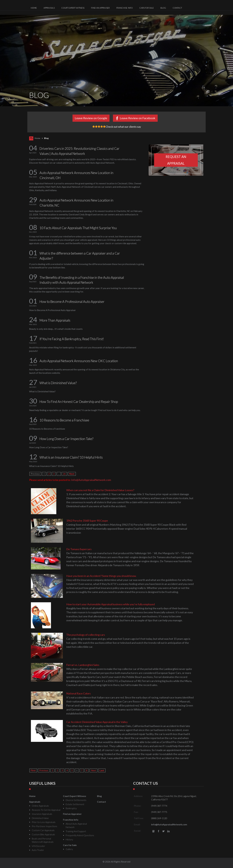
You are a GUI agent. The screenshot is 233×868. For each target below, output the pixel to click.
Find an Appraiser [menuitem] (100, 8)
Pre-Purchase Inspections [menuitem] (45, 826)
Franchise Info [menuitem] (125, 8)
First (33, 770)
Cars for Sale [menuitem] (147, 8)
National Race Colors (78, 693)
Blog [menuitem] (163, 8)
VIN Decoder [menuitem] (38, 846)
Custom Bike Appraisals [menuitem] (43, 834)
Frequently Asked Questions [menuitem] (80, 835)
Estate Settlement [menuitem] (75, 804)
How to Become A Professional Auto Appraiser (72, 302)
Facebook (158, 831)
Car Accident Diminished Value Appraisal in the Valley (97, 722)
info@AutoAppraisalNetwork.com (169, 824)
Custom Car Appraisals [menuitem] (43, 830)
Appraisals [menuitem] (49, 8)
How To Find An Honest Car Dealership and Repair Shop (79, 402)
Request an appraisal (176, 160)
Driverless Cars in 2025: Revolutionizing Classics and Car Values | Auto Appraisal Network (79, 151)
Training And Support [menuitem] (76, 831)
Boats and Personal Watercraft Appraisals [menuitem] (43, 840)
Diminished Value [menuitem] (40, 818)
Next (72, 474)
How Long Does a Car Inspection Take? (66, 439)
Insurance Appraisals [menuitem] (42, 814)
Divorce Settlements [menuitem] (76, 800)
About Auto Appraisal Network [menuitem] (76, 825)
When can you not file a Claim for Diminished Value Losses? (100, 490)
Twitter (164, 831)
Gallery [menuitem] (69, 849)
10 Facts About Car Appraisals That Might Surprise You (78, 228)
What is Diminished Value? (58, 383)
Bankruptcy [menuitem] (71, 808)
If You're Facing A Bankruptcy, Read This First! (72, 339)
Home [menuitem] (34, 8)
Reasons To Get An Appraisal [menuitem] (46, 810)
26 (64, 474)
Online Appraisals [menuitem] (40, 806)
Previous (44, 770)
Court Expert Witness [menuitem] (73, 8)
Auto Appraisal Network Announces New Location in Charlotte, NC (76, 203)
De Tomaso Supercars (79, 549)
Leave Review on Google (91, 118)
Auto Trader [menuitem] (38, 850)
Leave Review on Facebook (138, 118)
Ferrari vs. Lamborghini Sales (83, 665)
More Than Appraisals (55, 320)
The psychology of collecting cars (86, 635)
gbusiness (153, 831)
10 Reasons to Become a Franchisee (64, 420)
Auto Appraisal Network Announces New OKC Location (79, 361)
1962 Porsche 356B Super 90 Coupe (87, 521)
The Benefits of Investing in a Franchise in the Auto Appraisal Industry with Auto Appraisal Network (82, 280)
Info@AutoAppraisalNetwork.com (91, 480)
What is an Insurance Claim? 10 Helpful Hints (71, 457)
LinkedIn (168, 831)
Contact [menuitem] (177, 8)
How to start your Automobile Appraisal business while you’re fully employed (110, 604)
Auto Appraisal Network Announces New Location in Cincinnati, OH (76, 175)
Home (37, 138)
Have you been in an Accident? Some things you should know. (101, 576)
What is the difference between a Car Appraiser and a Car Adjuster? (80, 256)
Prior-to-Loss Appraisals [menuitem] (44, 822)
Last (102, 770)
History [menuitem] (69, 839)
